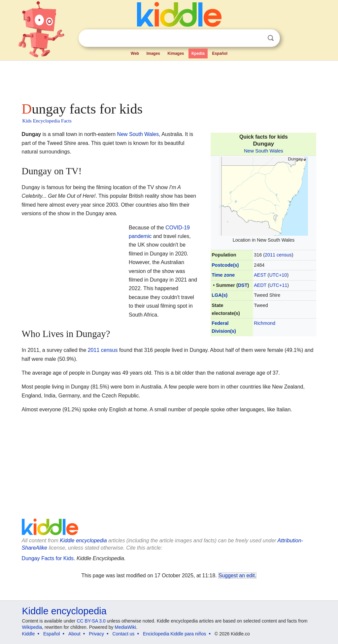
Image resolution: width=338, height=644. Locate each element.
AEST (260, 275)
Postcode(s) (225, 265)
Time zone (223, 275)
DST (243, 285)
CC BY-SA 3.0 (91, 621)
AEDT (260, 285)
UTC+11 (278, 285)
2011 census (278, 255)
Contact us (124, 634)
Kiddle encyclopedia (83, 541)
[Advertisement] (169, 79)
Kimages (176, 53)
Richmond (265, 323)
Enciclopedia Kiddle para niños (174, 634)
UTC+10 (278, 275)
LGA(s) (220, 295)
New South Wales (264, 151)
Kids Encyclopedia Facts (47, 121)
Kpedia (198, 53)
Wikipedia (32, 627)
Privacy (96, 634)
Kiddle (29, 634)
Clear (257, 38)
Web (135, 53)
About (74, 634)
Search (271, 38)
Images (153, 53)
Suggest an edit (237, 576)
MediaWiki (126, 627)
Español (220, 53)
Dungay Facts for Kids (48, 558)
